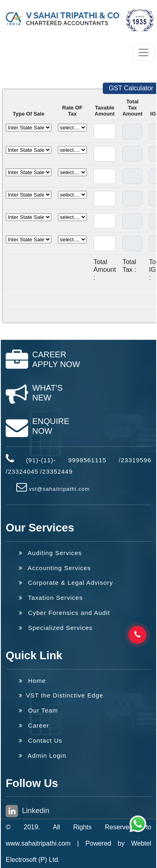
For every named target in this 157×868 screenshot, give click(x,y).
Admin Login (42, 755)
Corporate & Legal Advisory (66, 583)
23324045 (23, 471)
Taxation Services (51, 598)
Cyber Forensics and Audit (64, 613)
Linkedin (28, 811)
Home (32, 681)
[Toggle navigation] (144, 52)
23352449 (58, 471)
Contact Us (41, 740)
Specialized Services (56, 628)
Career (34, 725)
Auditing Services (50, 553)
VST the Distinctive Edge (61, 695)
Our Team (38, 710)
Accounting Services (55, 568)
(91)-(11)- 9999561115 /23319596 (89, 460)
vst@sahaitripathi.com (59, 489)
